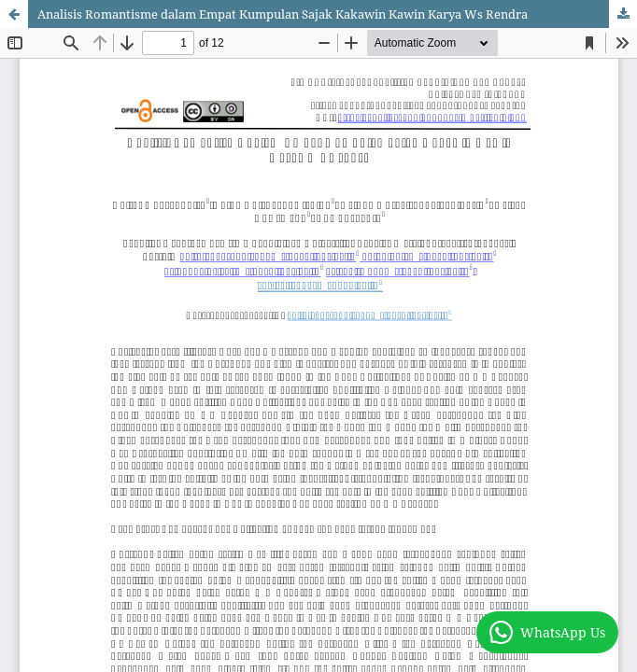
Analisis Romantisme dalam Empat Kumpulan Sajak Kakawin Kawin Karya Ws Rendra (283, 14)
